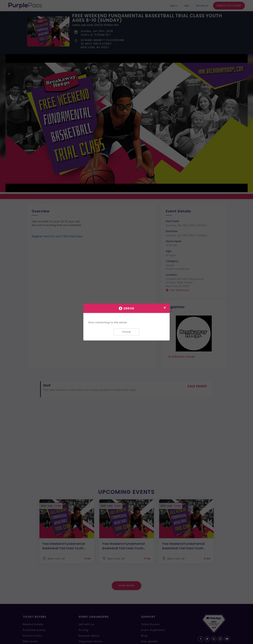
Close (126, 332)
